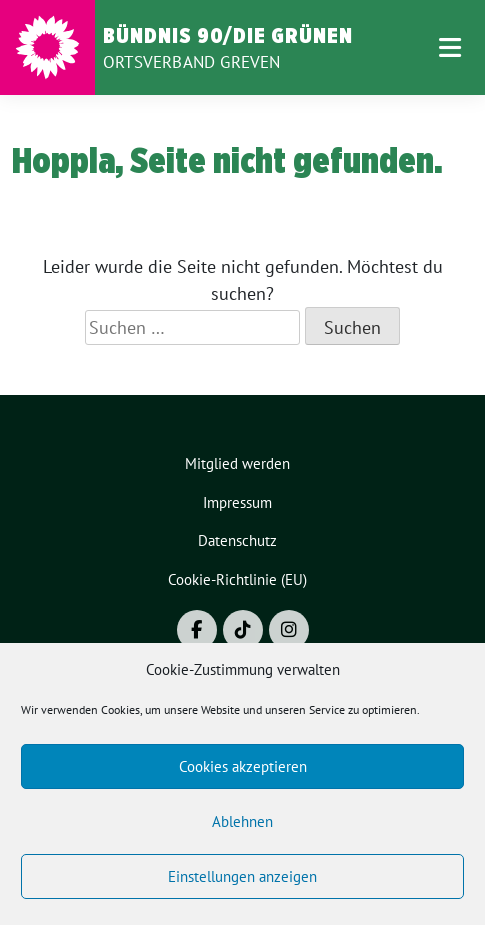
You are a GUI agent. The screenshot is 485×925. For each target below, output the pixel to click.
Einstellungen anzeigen (242, 876)
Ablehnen (242, 821)
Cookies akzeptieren (243, 766)
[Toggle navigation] (450, 47)
